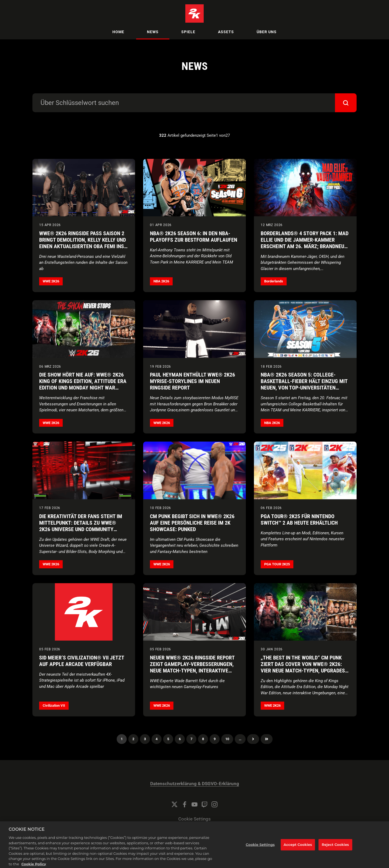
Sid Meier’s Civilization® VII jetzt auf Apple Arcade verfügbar (82, 661)
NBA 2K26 (161, 281)
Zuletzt (267, 739)
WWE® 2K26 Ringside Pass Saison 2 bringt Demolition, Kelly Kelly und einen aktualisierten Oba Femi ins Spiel (83, 243)
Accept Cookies (298, 850)
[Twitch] (204, 804)
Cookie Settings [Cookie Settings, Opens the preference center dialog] (260, 850)
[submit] (346, 103)
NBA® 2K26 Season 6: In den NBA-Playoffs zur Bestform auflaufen (194, 237)
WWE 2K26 (51, 281)
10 (227, 739)
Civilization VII (54, 705)
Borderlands (274, 281)
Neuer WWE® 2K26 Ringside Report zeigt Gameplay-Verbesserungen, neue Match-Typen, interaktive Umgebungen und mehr (192, 667)
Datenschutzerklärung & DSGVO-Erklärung (195, 784)
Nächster (253, 739)
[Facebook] (185, 804)
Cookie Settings (194, 819)
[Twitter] (175, 804)
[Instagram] (214, 804)
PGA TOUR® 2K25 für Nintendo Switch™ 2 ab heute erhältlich (299, 520)
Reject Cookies (335, 850)
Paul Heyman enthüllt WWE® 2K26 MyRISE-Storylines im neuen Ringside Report (192, 381)
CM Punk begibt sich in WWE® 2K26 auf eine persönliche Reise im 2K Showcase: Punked (192, 523)
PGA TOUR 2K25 (277, 564)
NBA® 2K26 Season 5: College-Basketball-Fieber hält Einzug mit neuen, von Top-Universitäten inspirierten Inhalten (304, 384)
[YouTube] (194, 804)
